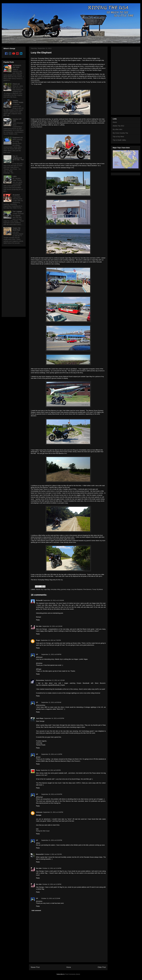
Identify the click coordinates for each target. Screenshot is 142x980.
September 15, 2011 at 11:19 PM (52, 754)
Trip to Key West (118, 137)
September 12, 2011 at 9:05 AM (51, 702)
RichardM (39, 600)
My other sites (117, 129)
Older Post (102, 967)
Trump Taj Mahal (97, 589)
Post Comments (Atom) (73, 974)
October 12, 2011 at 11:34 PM (52, 868)
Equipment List (18, 138)
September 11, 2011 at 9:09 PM (51, 654)
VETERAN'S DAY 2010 (17, 66)
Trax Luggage (17, 211)
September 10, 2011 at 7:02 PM (51, 640)
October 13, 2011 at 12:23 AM (51, 898)
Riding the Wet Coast (43, 831)
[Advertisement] (12, 282)
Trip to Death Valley (119, 140)
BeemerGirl (40, 854)
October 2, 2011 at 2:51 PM (53, 854)
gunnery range (66, 589)
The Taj (33, 84)
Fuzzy (38, 770)
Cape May (47, 589)
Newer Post (35, 967)
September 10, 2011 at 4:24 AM (52, 626)
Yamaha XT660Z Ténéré (18, 102)
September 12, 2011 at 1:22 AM (55, 680)
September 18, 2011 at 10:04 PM (52, 794)
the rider (39, 626)
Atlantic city (39, 589)
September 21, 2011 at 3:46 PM (53, 812)
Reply (38, 620)
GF (37, 654)
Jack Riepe (40, 718)
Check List (16, 84)
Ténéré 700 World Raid (16, 229)
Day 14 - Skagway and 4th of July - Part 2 (18, 159)
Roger (38, 640)
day (62, 580)
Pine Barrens (87, 589)
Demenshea (40, 680)
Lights (15, 176)
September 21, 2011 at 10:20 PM (52, 840)
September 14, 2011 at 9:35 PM (54, 718)
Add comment (36, 910)
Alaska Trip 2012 (118, 126)
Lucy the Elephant (41, 53)
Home (69, 967)
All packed (16, 195)
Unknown (39, 812)
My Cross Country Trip (120, 133)
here (65, 453)
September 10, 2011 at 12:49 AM (53, 600)
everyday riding (55, 589)
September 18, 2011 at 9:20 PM (51, 770)
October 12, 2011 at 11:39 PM (52, 884)
